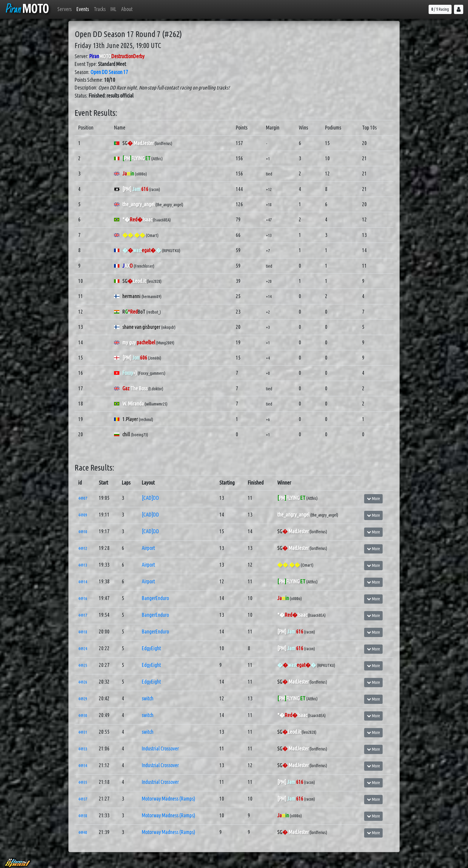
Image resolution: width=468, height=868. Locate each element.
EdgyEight (151, 648)
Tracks (100, 9)
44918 (83, 632)
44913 (83, 565)
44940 (83, 832)
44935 (83, 782)
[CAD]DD (150, 498)
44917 (83, 615)
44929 (83, 699)
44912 (83, 548)
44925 (83, 665)
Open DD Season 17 (109, 72)
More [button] (373, 499)
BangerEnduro (155, 598)
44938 (83, 816)
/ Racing (440, 9)
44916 (83, 599)
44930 (83, 716)
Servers (64, 9)
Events (83, 9)
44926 (83, 682)
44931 (83, 732)
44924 (83, 649)
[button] (459, 9)
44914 (83, 582)
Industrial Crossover (160, 748)
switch (148, 698)
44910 (83, 532)
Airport (148, 548)
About (127, 9)
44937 (83, 799)
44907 (83, 498)
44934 (83, 766)
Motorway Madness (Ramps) (168, 799)
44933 (83, 749)
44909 (83, 515)
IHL (113, 9)
